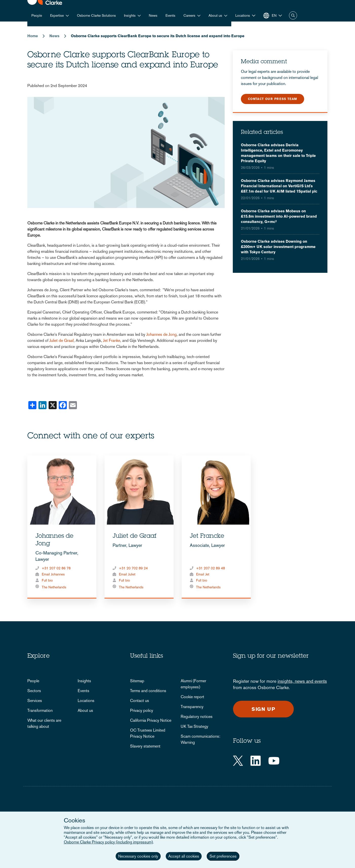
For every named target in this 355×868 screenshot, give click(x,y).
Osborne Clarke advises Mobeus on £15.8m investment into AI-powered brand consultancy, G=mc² (279, 216)
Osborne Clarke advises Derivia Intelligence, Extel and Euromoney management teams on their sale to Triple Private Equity (278, 153)
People (37, 15)
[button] (245, 16)
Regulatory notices (197, 717)
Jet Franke (112, 340)
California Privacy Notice (151, 720)
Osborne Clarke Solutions (96, 15)
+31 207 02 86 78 (56, 568)
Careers (189, 15)
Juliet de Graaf (61, 340)
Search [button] (293, 15)
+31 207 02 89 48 (211, 568)
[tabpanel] (62, 527)
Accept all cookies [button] (184, 856)
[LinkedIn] (256, 761)
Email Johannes (53, 574)
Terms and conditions (148, 691)
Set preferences (223, 856)
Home (33, 36)
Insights (130, 15)
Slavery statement (145, 746)
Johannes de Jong (161, 334)
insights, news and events (302, 681)
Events (170, 15)
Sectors (34, 691)
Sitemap (137, 681)
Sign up (263, 709)
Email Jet (203, 574)
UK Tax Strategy (194, 726)
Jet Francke (207, 536)
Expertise (57, 15)
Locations (86, 701)
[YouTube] (274, 761)
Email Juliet (127, 574)
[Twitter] (238, 761)
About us (215, 15)
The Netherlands (54, 587)
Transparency (192, 707)
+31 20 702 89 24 (133, 568)
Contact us (140, 701)
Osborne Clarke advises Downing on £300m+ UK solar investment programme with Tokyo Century (278, 247)
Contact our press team (273, 99)
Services (35, 701)
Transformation (40, 710)
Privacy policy (142, 710)
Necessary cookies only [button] (138, 856)
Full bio (47, 580)
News (153, 15)
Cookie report (192, 697)
